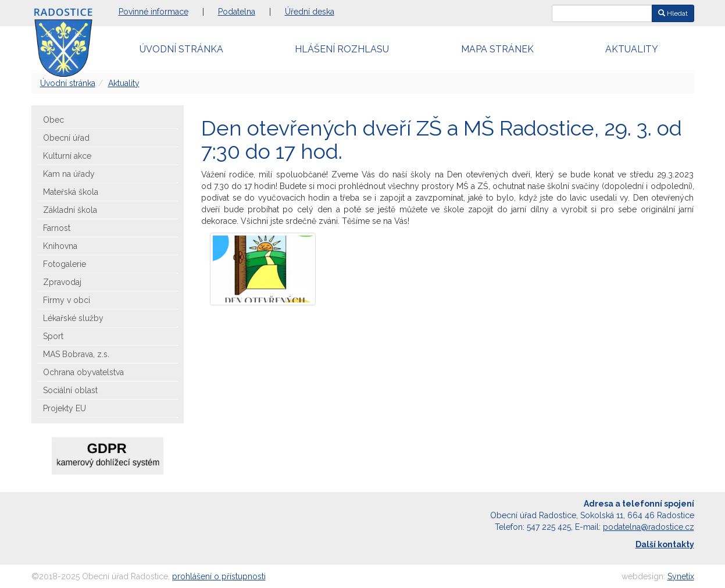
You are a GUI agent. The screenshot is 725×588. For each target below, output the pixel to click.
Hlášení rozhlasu (342, 49)
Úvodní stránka (181, 49)
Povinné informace (153, 12)
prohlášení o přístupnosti (219, 576)
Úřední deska (310, 12)
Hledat (673, 13)
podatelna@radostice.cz (649, 527)
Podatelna (237, 12)
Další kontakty (665, 544)
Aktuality (632, 49)
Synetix (681, 576)
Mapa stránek (497, 49)
